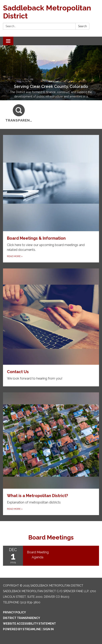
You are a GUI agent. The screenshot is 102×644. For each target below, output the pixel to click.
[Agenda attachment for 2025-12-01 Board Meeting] (38, 557)
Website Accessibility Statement (29, 624)
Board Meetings (51, 537)
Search (82, 26)
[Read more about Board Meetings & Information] (51, 199)
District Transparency (22, 618)
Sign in (48, 629)
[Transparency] (19, 113)
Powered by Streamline (22, 629)
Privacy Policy (14, 612)
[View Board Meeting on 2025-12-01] (61, 552)
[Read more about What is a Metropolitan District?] (51, 454)
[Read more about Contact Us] (51, 327)
